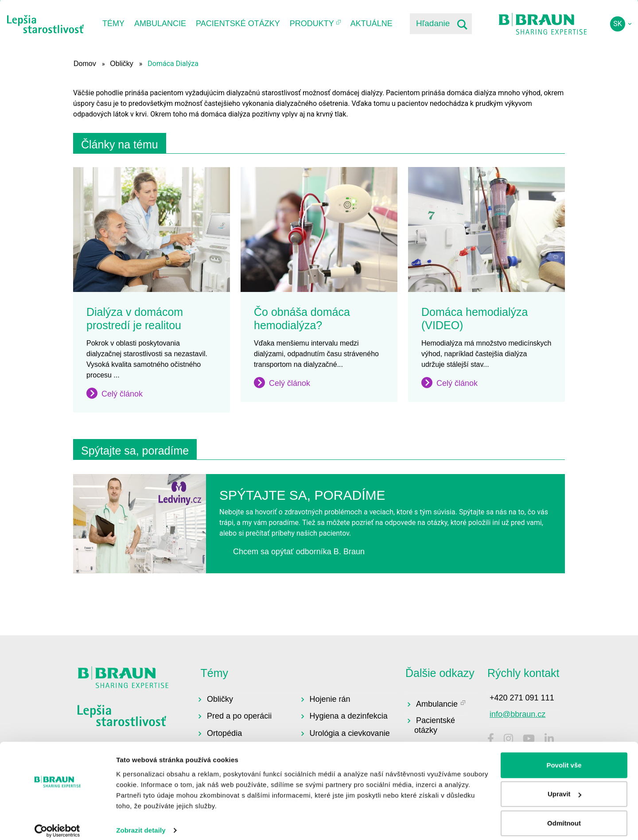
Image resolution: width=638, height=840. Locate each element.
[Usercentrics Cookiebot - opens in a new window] (57, 823)
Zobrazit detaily (141, 822)
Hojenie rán (330, 699)
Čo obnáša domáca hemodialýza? (302, 319)
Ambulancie (160, 23)
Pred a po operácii (239, 716)
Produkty (312, 23)
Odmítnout (564, 815)
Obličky (121, 64)
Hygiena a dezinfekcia (349, 716)
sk (618, 24)
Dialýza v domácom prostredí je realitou (135, 319)
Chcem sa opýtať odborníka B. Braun (299, 552)
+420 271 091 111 (522, 698)
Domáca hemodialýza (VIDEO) (475, 319)
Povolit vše (564, 757)
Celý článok (122, 394)
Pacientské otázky (238, 23)
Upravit (564, 786)
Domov (85, 64)
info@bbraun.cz (517, 714)
